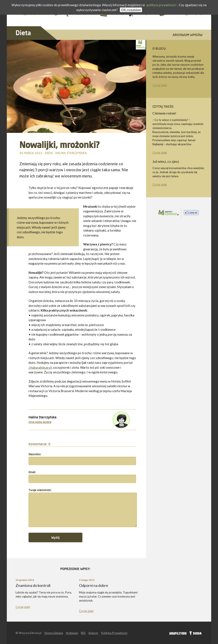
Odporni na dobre (94, 585)
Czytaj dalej (160, 85)
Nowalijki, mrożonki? (59, 145)
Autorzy (93, 633)
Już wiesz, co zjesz (166, 161)
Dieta (23, 33)
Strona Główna (54, 633)
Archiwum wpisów (188, 35)
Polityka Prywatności (114, 633)
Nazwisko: (35, 454)
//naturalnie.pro (40, 367)
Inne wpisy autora (40, 422)
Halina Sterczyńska (71, 153)
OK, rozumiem (131, 10)
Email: (32, 472)
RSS (83, 633)
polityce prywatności (161, 5)
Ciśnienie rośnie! (164, 113)
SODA (194, 633)
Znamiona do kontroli (33, 585)
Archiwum (72, 633)
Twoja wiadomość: (40, 490)
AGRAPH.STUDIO (178, 634)
